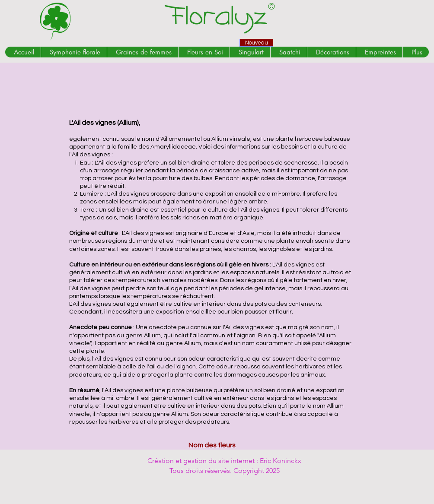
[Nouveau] (256, 43)
